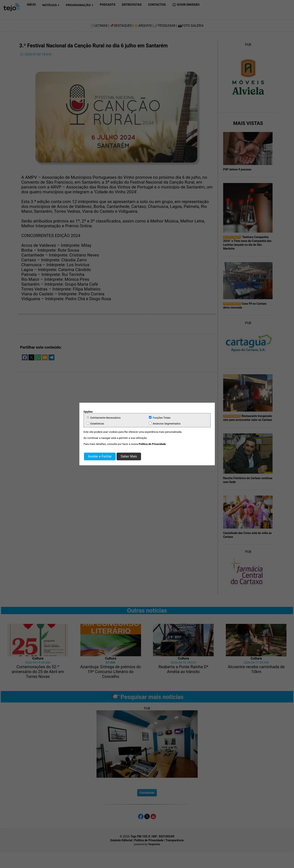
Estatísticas (95, 423)
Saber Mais (129, 456)
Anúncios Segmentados (165, 423)
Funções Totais (160, 418)
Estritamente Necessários (104, 418)
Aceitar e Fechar (100, 456)
